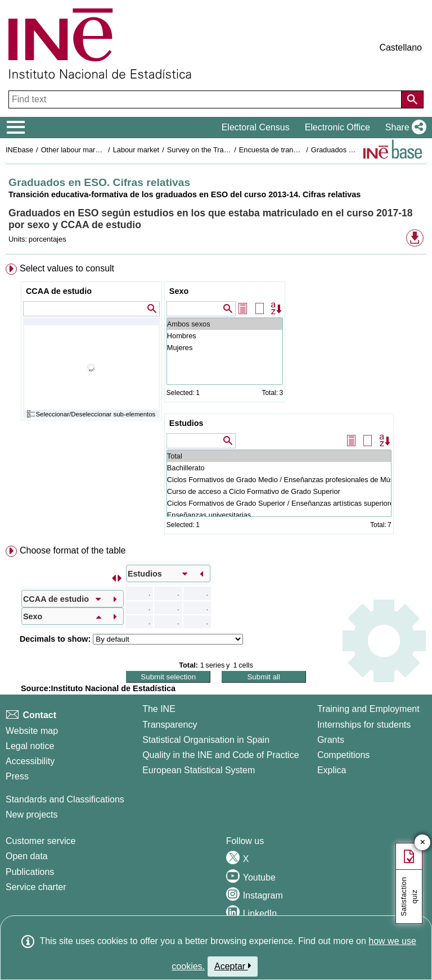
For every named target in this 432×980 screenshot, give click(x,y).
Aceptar (233, 966)
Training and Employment (368, 709)
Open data (27, 856)
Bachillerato (279, 468)
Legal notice (30, 746)
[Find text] (206, 99)
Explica (332, 770)
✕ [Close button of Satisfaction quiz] (423, 843)
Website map (32, 731)
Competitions (343, 755)
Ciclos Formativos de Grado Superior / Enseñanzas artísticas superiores (279, 503)
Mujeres (225, 348)
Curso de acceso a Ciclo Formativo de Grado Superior (279, 491)
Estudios (186, 423)
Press (17, 776)
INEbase (19, 150)
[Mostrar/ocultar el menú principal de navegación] (16, 128)
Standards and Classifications (65, 799)
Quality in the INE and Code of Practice (220, 755)
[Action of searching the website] (412, 99)
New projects (31, 815)
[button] (404, 128)
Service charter (36, 887)
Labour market (136, 150)
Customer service (40, 841)
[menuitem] (216, 401)
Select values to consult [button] (67, 268)
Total (279, 456)
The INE (159, 709)
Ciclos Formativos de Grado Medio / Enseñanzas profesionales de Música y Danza (279, 480)
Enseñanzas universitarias (279, 515)
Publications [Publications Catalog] (30, 872)
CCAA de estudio (59, 291)
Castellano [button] (400, 47)
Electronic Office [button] (337, 127)
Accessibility (30, 761)
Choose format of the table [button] (73, 550)
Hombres (225, 336)
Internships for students (364, 725)
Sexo (179, 291)
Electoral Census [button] (256, 127)
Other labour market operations (91, 150)
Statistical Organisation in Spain (206, 740)
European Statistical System (199, 770)
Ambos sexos (225, 324)
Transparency (170, 725)
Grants (331, 740)
